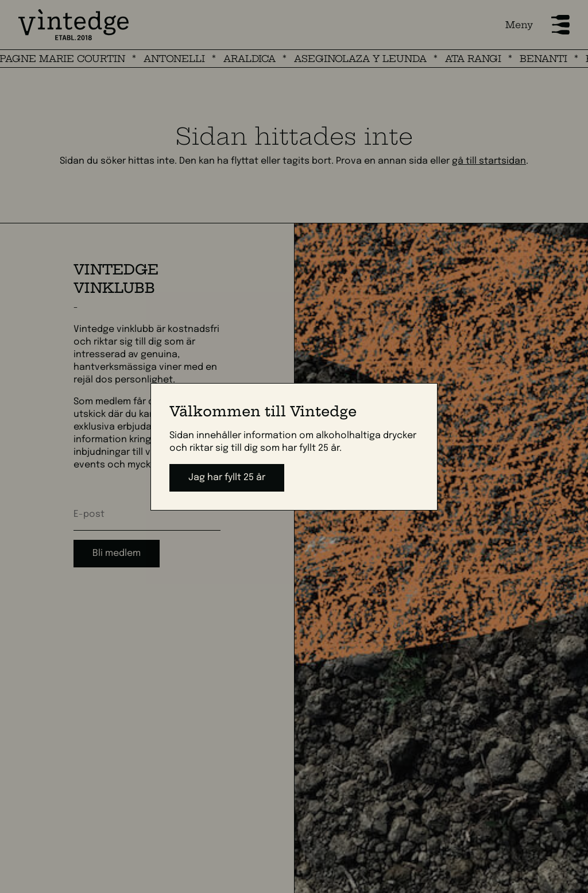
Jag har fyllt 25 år (227, 478)
